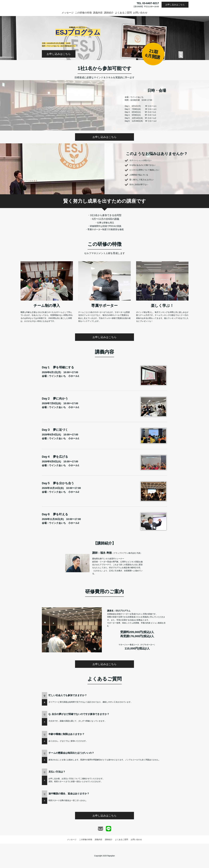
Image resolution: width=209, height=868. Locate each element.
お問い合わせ (140, 13)
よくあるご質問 (123, 13)
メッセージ (68, 13)
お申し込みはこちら (175, 5)
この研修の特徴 (83, 13)
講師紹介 (109, 13)
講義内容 (98, 13)
